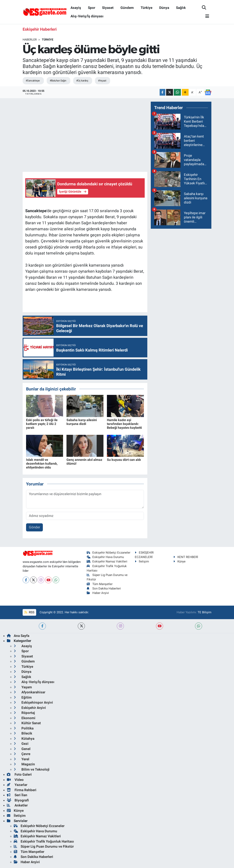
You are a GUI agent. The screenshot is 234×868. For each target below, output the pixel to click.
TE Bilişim (204, 612)
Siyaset (108, 8)
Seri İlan (17, 795)
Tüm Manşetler (100, 584)
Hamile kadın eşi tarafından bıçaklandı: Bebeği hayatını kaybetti (124, 424)
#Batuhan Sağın (58, 81)
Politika (24, 728)
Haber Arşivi (98, 593)
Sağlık (181, 8)
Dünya (164, 8)
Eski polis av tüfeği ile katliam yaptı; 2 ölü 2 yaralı (42, 424)
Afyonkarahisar (30, 692)
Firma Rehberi (22, 790)
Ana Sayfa (18, 636)
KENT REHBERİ (186, 557)
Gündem (127, 8)
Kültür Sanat (27, 723)
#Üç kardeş (82, 81)
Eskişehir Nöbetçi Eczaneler (109, 553)
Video (15, 780)
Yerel (22, 759)
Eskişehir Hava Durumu (105, 557)
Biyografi (18, 800)
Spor (92, 8)
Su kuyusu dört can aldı (124, 460)
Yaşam (23, 687)
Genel (22, 749)
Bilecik (23, 733)
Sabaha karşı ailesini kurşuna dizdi (82, 422)
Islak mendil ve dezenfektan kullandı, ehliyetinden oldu (42, 464)
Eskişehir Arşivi (30, 708)
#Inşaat (102, 81)
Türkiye (147, 8)
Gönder (35, 527)
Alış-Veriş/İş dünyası (87, 16)
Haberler (30, 40)
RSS (29, 612)
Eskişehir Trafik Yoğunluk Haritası (44, 841)
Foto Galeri (19, 774)
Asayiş (76, 8)
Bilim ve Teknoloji (32, 769)
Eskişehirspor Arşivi (33, 702)
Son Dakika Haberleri (104, 588)
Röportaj (24, 713)
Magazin (24, 764)
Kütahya (24, 739)
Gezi (21, 744)
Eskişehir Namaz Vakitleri (107, 561)
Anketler (17, 805)
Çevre (22, 754)
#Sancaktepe (33, 81)
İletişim (142, 561)
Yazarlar (17, 785)
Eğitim (23, 697)
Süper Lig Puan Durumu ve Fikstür (44, 846)
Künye (179, 561)
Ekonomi (25, 718)
